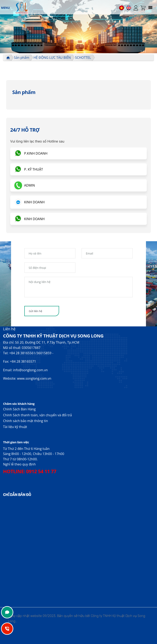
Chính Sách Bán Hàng (19, 409)
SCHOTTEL (83, 58)
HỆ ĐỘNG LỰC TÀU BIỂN (52, 58)
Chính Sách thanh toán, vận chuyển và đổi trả (37, 415)
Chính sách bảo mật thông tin (25, 421)
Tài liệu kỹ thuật (15, 427)
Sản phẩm (22, 58)
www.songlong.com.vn (34, 378)
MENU (5, 8)
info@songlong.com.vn (30, 370)
